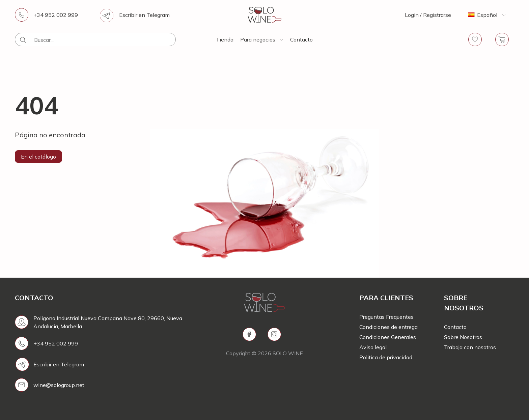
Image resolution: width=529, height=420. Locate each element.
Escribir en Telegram (144, 15)
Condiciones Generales (388, 337)
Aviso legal (373, 347)
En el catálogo (38, 157)
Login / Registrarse (428, 15)
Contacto (301, 39)
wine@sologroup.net (59, 385)
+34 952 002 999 (56, 15)
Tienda (225, 39)
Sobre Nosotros (463, 337)
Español (487, 15)
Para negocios (258, 39)
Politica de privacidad (386, 357)
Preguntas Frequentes (386, 317)
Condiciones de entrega (388, 327)
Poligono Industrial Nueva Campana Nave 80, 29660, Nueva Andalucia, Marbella (108, 322)
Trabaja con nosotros (470, 347)
